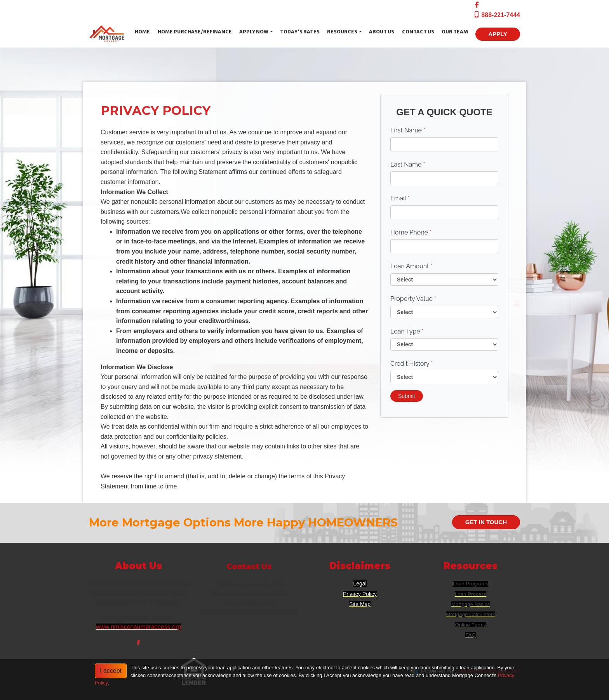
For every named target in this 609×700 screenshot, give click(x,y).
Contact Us (418, 32)
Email (400, 198)
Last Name (408, 164)
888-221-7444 (497, 15)
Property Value (413, 299)
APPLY (498, 34)
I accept (111, 671)
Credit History (412, 364)
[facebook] (477, 5)
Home (142, 32)
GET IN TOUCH (486, 522)
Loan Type (407, 331)
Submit (407, 396)
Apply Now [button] (254, 32)
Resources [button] (343, 32)
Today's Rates (300, 32)
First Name (408, 130)
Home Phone (411, 232)
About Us (382, 32)
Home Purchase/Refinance (195, 32)
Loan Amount (412, 266)
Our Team (455, 32)
